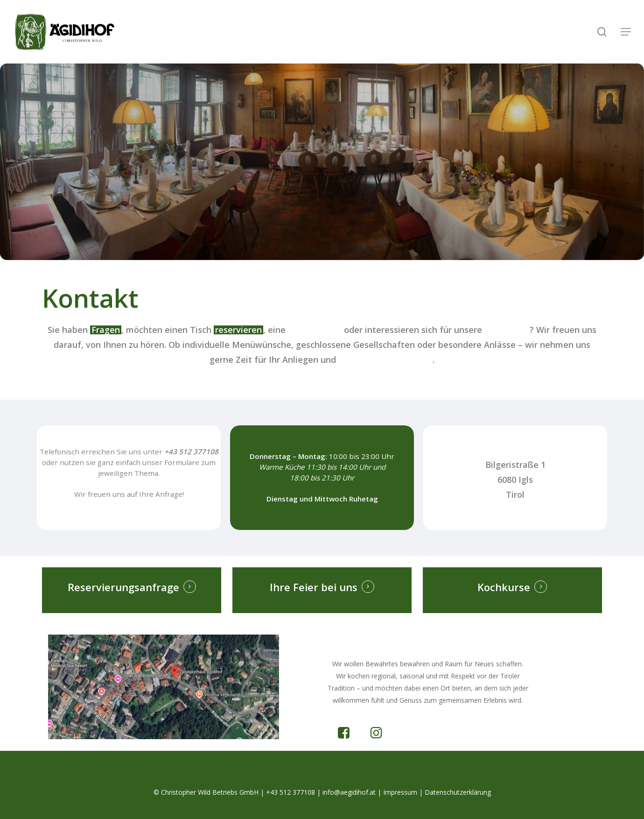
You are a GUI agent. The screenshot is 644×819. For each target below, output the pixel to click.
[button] (626, 32)
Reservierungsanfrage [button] (123, 587)
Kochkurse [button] (504, 587)
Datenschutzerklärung (458, 792)
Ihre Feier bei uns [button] (314, 587)
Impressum (400, 792)
